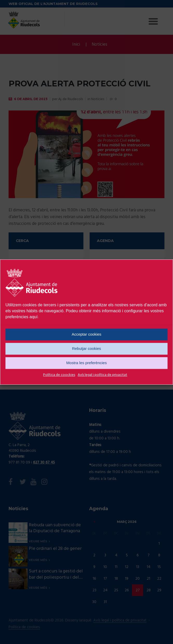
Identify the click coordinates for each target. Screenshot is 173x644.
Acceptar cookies (86, 334)
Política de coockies (59, 375)
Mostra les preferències (86, 363)
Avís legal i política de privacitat (102, 375)
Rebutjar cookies (86, 348)
